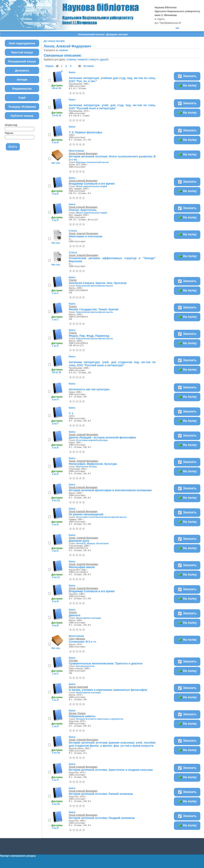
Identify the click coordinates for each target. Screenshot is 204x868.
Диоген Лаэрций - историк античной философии (102, 437)
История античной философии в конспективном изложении (110, 490)
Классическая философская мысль (95, 286)
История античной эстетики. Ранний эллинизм (101, 794)
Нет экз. (56, 163)
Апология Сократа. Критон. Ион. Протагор (98, 283)
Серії (22, 98)
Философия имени (82, 567)
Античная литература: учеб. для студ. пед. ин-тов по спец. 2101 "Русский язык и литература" (112, 107)
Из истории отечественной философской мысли (101, 517)
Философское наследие (89, 618)
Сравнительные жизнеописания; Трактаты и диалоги (106, 663)
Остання (89, 66)
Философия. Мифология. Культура (93, 464)
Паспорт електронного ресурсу (18, 856)
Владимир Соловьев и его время (92, 184)
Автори (22, 79)
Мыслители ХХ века (86, 467)
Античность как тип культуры (89, 389)
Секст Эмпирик (77, 639)
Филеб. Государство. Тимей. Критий (94, 309)
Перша (49, 66)
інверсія (83, 60)
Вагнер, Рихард (77, 713)
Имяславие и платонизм (86, 236)
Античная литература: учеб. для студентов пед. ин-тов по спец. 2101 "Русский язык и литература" (112, 364)
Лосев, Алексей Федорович (83, 233)
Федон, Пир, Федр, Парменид (89, 336)
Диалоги (75, 615)
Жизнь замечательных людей (92, 186)
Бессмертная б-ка (85, 666)
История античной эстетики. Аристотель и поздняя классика (111, 770)
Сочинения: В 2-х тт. (83, 642)
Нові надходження (22, 43)
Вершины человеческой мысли (92, 162)
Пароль (9, 133)
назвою (64, 50)
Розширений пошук (22, 61)
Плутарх (73, 661)
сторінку (71, 60)
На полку (187, 86)
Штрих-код (11, 125)
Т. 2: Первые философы (86, 132)
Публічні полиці (22, 116)
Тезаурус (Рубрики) (22, 107)
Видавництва (22, 89)
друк (103, 60)
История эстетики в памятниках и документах (100, 719)
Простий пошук (22, 52)
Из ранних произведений (86, 514)
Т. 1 (71, 413)
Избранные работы (82, 716)
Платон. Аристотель (83, 210)
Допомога (22, 70)
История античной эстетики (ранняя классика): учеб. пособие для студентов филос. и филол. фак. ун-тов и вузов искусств (112, 744)
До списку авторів (54, 41)
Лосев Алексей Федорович (83, 154)
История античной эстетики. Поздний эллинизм (102, 818)
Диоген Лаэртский (78, 687)
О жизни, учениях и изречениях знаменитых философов (108, 690)
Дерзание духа (79, 541)
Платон (73, 280)
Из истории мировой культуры (92, 440)
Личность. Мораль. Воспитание (92, 543)
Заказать (187, 76)
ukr (177, 28)
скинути (94, 60)
